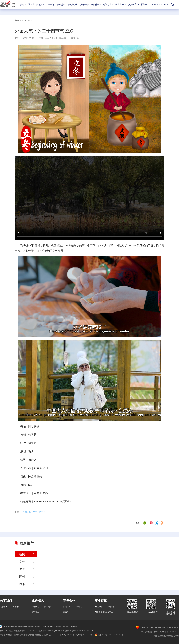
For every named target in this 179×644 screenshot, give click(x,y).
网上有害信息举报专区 (104, 612)
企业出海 (121, 4)
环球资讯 (35, 607)
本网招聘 (16, 607)
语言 (23, 4)
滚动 (24, 20)
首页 (17, 20)
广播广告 (67, 607)
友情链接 (111, 607)
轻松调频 (48, 607)
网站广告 (79, 607)
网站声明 (98, 607)
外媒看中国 (96, 4)
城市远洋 (108, 4)
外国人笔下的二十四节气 (34, 512)
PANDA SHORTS (160, 4)
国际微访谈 (72, 4)
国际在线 (7, 4)
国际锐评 (50, 4)
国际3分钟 (61, 4)
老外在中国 (84, 4)
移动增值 (35, 612)
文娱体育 (134, 4)
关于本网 (4, 607)
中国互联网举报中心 (10, 627)
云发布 (66, 612)
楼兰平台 (145, 4)
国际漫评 (40, 4)
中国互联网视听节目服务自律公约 (13, 635)
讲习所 (31, 4)
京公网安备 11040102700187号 (109, 635)
